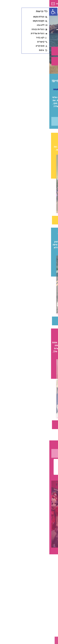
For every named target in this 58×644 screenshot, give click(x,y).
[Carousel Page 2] (27, 561)
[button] (4, 12)
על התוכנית (29, 61)
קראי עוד (29, 220)
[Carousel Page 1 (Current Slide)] (22, 561)
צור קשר (29, 51)
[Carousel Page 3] (31, 561)
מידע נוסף (29, 121)
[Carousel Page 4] (36, 561)
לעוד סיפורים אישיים (29, 453)
